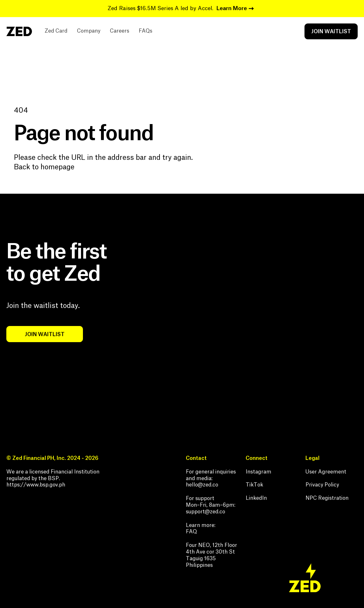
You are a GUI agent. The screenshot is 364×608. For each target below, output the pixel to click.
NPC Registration (327, 498)
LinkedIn (256, 498)
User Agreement (326, 472)
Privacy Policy (322, 485)
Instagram (258, 472)
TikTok (254, 485)
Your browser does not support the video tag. (274, 324)
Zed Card (56, 31)
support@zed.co (205, 512)
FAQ (191, 532)
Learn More (232, 8)
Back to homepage (44, 167)
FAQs (145, 31)
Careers (119, 31)
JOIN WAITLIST (331, 32)
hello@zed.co (202, 485)
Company (89, 31)
